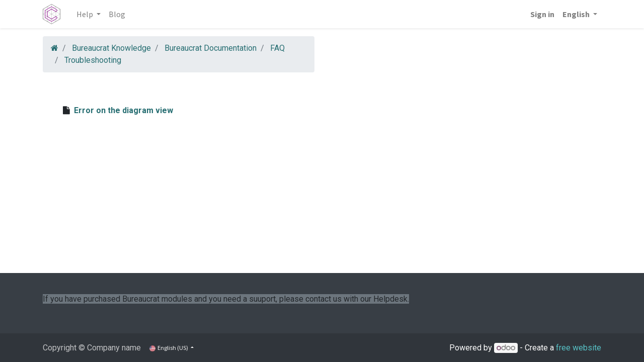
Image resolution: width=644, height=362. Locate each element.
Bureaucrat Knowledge (111, 48)
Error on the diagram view (124, 110)
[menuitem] (117, 14)
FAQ (277, 48)
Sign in (542, 14)
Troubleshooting (93, 60)
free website (579, 348)
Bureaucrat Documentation (211, 48)
